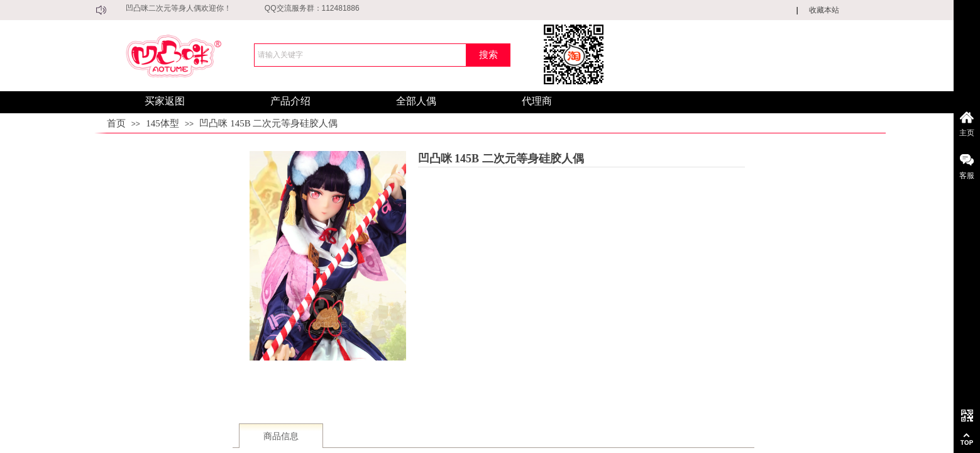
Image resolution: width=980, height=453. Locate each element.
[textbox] (360, 55)
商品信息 (281, 436)
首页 (116, 123)
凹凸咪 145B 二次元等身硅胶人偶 (268, 123)
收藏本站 (824, 10)
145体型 (162, 123)
